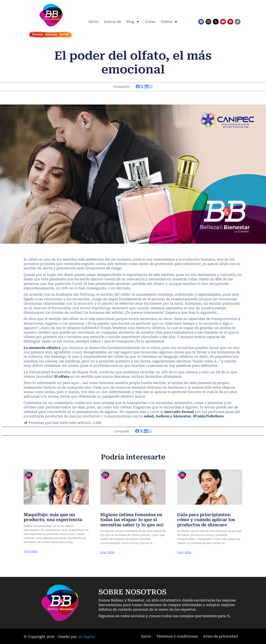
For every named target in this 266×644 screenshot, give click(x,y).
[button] (138, 87)
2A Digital (87, 637)
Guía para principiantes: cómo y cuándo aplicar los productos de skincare (206, 520)
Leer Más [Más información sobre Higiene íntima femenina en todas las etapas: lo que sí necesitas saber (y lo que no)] (107, 552)
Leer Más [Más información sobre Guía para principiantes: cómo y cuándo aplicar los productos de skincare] (184, 552)
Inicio (93, 22)
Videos (169, 22)
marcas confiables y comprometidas (100, 416)
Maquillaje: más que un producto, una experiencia (53, 517)
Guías (150, 22)
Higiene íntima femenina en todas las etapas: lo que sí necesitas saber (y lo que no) (132, 520)
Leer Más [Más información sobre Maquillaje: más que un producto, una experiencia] (31, 551)
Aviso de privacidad (220, 636)
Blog (133, 22)
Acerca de (112, 22)
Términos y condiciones (177, 636)
